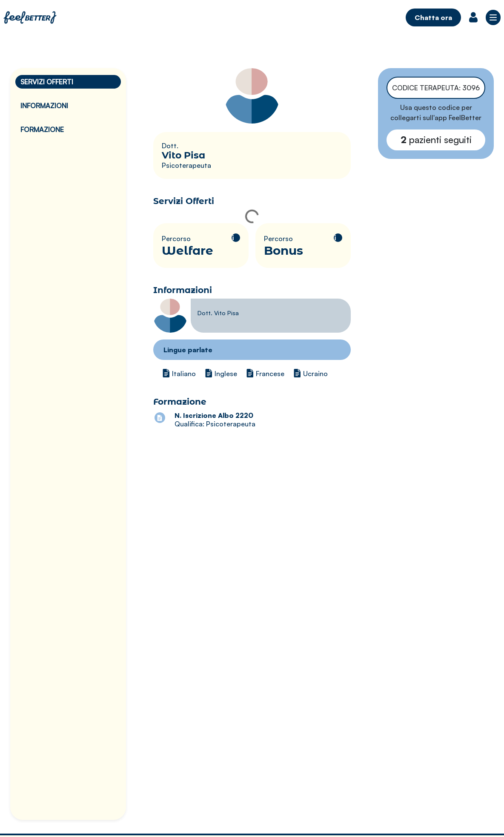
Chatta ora (433, 17)
